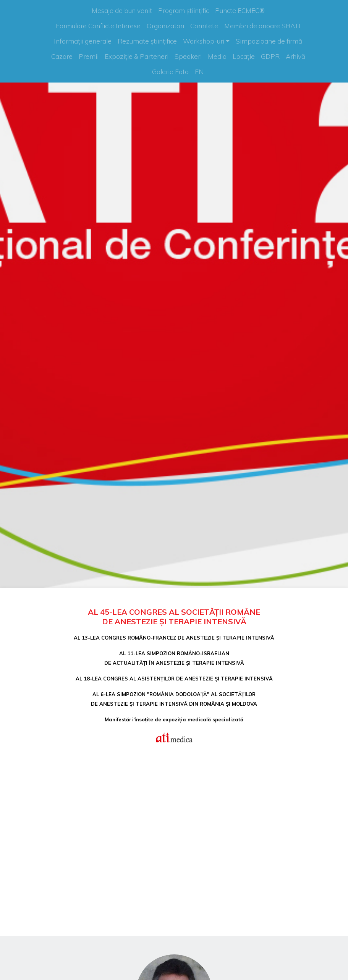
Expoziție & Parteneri (137, 56)
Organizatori (165, 26)
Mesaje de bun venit (122, 11)
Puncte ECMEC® (240, 11)
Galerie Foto (170, 72)
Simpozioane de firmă (269, 41)
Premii (89, 56)
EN (199, 72)
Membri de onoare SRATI (262, 26)
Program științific (184, 11)
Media (217, 56)
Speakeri (188, 56)
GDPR (270, 56)
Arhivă (295, 56)
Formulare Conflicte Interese (98, 26)
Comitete (204, 26)
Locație (244, 56)
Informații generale (83, 41)
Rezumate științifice (147, 41)
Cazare (62, 56)
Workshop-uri (204, 41)
